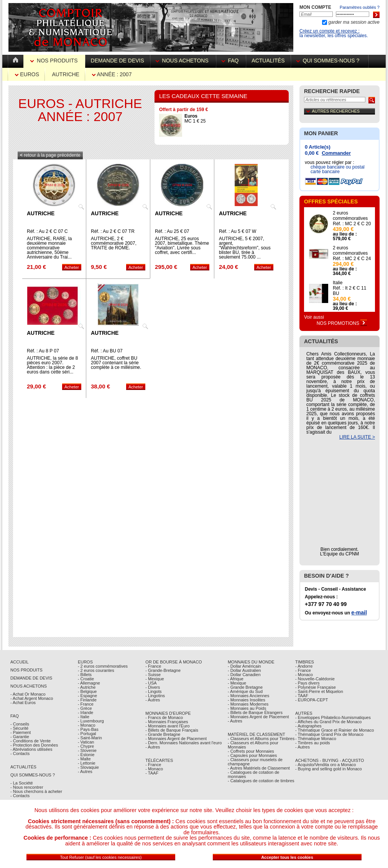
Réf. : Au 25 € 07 (172, 231)
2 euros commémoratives (350, 216)
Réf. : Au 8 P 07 (43, 351)
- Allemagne (89, 683)
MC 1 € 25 (195, 119)
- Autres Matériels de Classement (259, 768)
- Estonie (86, 755)
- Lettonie (87, 763)
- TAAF (152, 773)
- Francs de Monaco (164, 717)
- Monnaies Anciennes (248, 696)
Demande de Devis (31, 678)
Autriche (66, 74)
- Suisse (153, 675)
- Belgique (87, 691)
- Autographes (308, 726)
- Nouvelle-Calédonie (315, 679)
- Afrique (236, 679)
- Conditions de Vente (30, 741)
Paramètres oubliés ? (360, 7)
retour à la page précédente (50, 155)
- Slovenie (87, 750)
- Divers (153, 687)
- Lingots (153, 691)
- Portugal (87, 734)
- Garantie (20, 737)
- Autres (85, 771)
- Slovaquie (88, 767)
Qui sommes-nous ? (329, 61)
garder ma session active (353, 22)
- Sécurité (19, 728)
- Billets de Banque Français (172, 730)
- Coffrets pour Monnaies (251, 751)
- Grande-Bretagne (163, 670)
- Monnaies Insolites (247, 700)
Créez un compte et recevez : (330, 31)
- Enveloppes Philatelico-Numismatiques (333, 717)
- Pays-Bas (88, 729)
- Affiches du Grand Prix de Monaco (328, 722)
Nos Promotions (342, 323)
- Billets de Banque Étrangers (255, 712)
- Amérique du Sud (245, 691)
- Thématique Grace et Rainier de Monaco (335, 730)
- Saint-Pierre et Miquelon (319, 691)
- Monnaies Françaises (167, 722)
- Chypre (86, 746)
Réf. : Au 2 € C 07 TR (113, 231)
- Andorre (304, 666)
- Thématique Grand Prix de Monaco (329, 734)
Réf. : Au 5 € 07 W (238, 231)
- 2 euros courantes (96, 670)
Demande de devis (118, 61)
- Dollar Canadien (244, 675)
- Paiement (21, 732)
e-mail (359, 613)
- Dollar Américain (244, 666)
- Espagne (87, 696)
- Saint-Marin (90, 738)
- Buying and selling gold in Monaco (329, 769)
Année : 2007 (112, 74)
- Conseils (20, 724)
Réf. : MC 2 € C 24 (352, 259)
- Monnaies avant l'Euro (167, 726)
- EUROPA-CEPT (312, 700)
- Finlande (87, 700)
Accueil (20, 662)
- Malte (84, 759)
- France (86, 704)
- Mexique (155, 679)
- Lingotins (155, 696)
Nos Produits (55, 61)
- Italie (84, 717)
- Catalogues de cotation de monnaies (254, 774)
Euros (27, 74)
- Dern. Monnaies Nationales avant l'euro (183, 743)
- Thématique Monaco (316, 739)
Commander (336, 153)
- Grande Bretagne (163, 734)
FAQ (231, 61)
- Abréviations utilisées (31, 749)
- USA (151, 683)
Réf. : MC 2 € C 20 (352, 224)
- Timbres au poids (312, 743)
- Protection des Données (34, 745)
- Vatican (86, 742)
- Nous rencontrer (27, 787)
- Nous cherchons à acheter (36, 791)
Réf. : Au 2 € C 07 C (47, 231)
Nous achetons (183, 61)
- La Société (22, 783)
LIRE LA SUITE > (357, 437)
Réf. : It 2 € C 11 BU (349, 291)
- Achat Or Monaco (28, 694)
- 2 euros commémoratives (103, 666)
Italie (338, 283)
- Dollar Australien (244, 670)
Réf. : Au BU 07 (107, 351)
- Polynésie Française (316, 687)
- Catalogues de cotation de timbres (261, 781)
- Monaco (87, 725)
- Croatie (86, 679)
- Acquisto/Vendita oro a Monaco (326, 765)
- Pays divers (307, 683)
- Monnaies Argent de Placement (176, 739)
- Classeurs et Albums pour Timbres (261, 739)
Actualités (268, 61)
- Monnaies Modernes (248, 704)
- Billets (85, 675)
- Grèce (85, 708)
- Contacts (20, 753)
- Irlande (85, 712)
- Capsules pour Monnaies (252, 755)
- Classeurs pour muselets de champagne (255, 762)
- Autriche (87, 687)
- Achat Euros (23, 703)
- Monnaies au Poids (247, 708)
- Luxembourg (91, 721)
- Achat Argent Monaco (32, 698)
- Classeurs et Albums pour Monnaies (253, 745)
